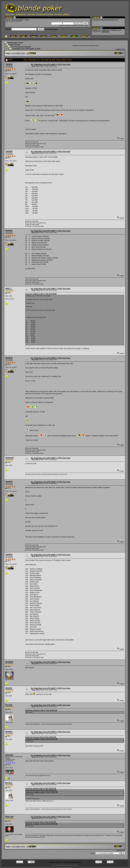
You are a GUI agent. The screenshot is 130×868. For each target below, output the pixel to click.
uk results (58, 14)
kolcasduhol (105, 32)
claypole (9, 688)
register (27, 20)
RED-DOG (9, 755)
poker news (10, 14)
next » (123, 49)
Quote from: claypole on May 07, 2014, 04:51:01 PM (41, 788)
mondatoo (9, 662)
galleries (66, 14)
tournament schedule (45, 14)
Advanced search (51, 29)
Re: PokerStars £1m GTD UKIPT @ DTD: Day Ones (51, 64)
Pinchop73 (10, 458)
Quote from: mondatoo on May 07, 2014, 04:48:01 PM (41, 710)
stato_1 (8, 288)
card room (31, 14)
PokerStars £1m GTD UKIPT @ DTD (26, 49)
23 (28, 53)
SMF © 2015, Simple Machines (72, 862)
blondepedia (21, 14)
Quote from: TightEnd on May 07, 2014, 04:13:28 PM (41, 294)
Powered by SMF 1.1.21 (56, 862)
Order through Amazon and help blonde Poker (105, 20)
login (22, 20)
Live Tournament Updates (21, 47)
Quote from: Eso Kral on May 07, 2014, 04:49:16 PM (41, 737)
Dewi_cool (9, 816)
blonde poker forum (15, 43)
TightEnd (9, 64)
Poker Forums (15, 45)
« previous (118, 49)
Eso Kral (9, 705)
